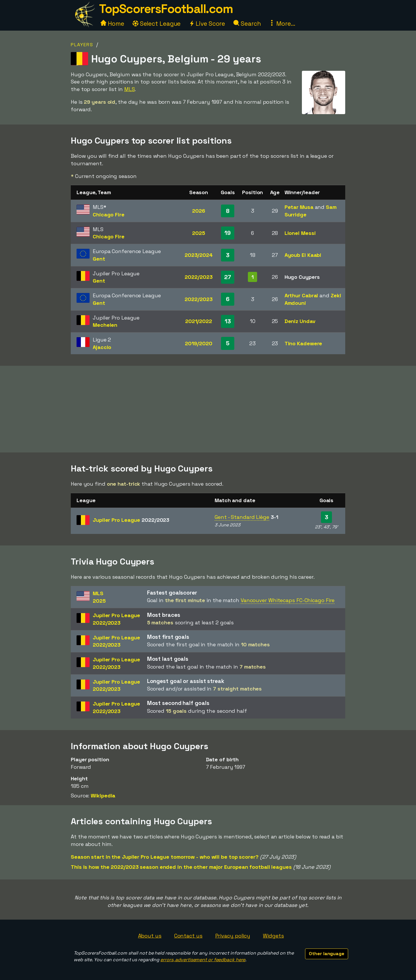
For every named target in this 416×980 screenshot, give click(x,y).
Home (112, 24)
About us (150, 936)
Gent (99, 259)
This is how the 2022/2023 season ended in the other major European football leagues (181, 867)
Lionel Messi (300, 233)
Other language (327, 954)
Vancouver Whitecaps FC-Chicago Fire (288, 600)
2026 (199, 211)
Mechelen (105, 325)
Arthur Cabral (301, 295)
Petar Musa (299, 207)
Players (82, 45)
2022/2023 (198, 277)
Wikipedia (103, 796)
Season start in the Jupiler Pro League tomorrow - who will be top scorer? (165, 857)
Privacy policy (233, 936)
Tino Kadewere (303, 343)
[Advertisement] (208, 409)
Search (247, 24)
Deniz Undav (300, 321)
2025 (199, 233)
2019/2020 (198, 343)
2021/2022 (199, 321)
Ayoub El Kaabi (303, 255)
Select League (157, 24)
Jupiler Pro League (131, 520)
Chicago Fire (109, 215)
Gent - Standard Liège (242, 517)
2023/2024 (199, 255)
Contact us (188, 936)
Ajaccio (102, 347)
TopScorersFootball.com (166, 9)
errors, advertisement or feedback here (203, 960)
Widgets (273, 936)
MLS (130, 89)
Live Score (207, 24)
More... (282, 24)
